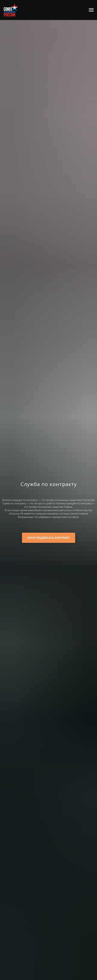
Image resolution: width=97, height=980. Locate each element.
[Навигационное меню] (91, 10)
